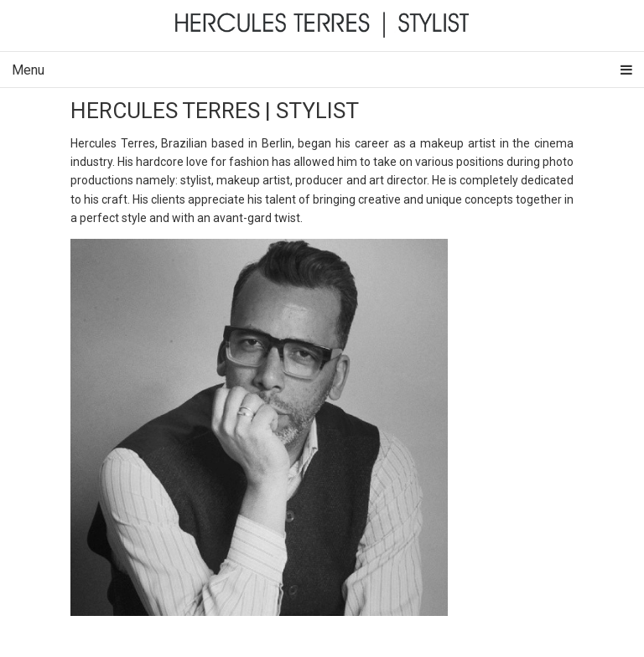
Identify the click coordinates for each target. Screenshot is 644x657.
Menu (322, 70)
